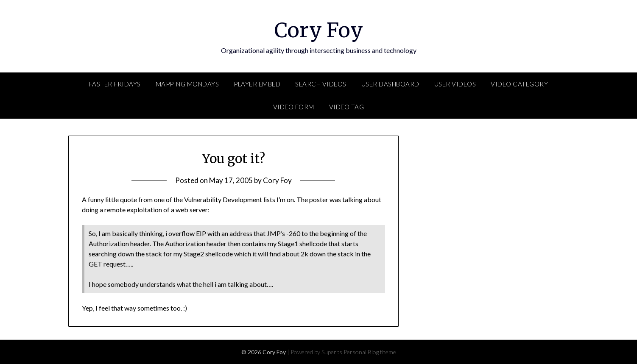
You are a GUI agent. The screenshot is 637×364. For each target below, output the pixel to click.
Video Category (519, 84)
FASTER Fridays (115, 84)
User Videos (455, 84)
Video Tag (347, 107)
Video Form (294, 107)
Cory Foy (319, 30)
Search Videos (321, 84)
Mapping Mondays (187, 84)
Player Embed (257, 84)
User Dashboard (390, 84)
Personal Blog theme (370, 352)
